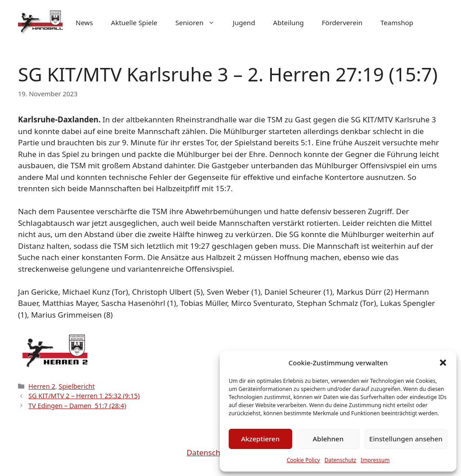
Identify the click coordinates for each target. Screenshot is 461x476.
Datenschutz (340, 460)
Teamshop (397, 22)
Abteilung (289, 22)
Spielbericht (77, 386)
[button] (443, 363)
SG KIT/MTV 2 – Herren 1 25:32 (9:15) (84, 396)
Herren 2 (42, 386)
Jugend (244, 22)
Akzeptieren (260, 439)
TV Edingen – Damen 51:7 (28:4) (77, 406)
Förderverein (342, 22)
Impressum (375, 460)
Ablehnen (328, 439)
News (84, 22)
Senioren (200, 22)
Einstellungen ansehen (406, 439)
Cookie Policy (303, 460)
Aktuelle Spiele (134, 22)
